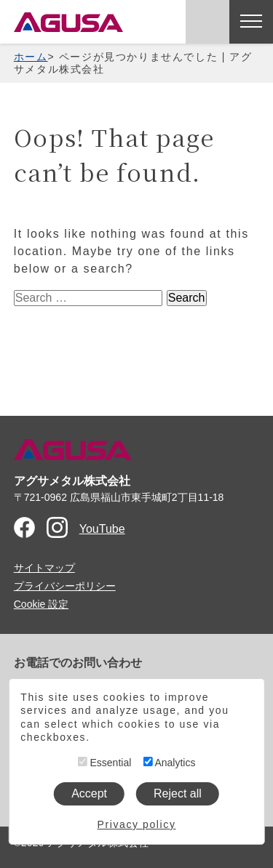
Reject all (178, 793)
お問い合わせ (207, 22)
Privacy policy (137, 824)
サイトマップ (44, 568)
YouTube (102, 529)
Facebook (24, 527)
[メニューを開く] (251, 22)
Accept (89, 793)
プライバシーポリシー (65, 586)
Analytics (169, 763)
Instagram (57, 527)
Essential (105, 763)
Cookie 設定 (41, 604)
